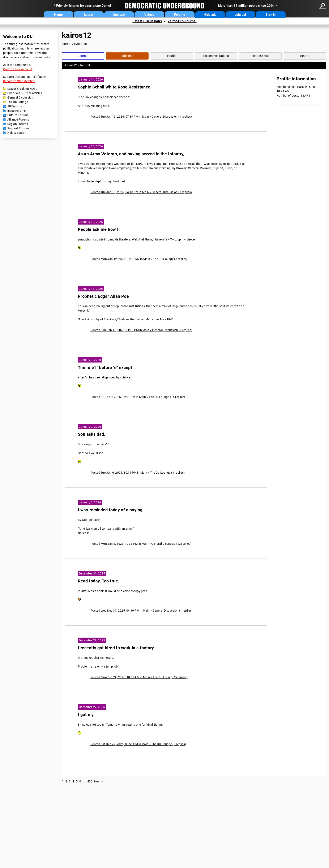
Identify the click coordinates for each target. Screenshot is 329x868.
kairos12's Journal (182, 21)
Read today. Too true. (99, 581)
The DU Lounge (18, 102)
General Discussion (20, 97)
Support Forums (18, 128)
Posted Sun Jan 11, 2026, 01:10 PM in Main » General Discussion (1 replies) (141, 330)
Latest (89, 15)
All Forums (15, 106)
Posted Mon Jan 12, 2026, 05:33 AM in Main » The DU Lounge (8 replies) (139, 259)
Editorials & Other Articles (25, 93)
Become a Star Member (19, 81)
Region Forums (18, 124)
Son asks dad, (91, 434)
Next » (99, 781)
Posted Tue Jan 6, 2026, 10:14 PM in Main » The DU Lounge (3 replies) (138, 473)
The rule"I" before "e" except (105, 368)
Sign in (271, 15)
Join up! (240, 15)
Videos (149, 15)
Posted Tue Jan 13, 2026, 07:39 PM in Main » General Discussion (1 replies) (141, 117)
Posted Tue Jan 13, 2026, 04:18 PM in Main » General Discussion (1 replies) (141, 192)
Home (58, 15)
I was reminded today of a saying (110, 510)
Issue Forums (17, 111)
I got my (86, 715)
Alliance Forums (18, 120)
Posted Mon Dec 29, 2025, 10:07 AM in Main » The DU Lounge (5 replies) (139, 677)
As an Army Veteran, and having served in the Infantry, (131, 154)
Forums (180, 15)
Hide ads (210, 15)
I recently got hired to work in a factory (116, 648)
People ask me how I (98, 229)
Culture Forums (18, 115)
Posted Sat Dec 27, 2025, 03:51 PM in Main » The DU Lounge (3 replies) (138, 744)
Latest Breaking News (22, 89)
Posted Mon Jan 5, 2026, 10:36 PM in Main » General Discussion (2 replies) (141, 544)
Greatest (119, 15)
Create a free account (18, 69)
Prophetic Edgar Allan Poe (103, 296)
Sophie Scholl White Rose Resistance (114, 87)
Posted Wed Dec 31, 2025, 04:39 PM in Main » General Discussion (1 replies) (142, 611)
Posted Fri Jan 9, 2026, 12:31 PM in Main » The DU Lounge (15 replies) (138, 397)
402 (90, 781)
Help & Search (17, 133)
